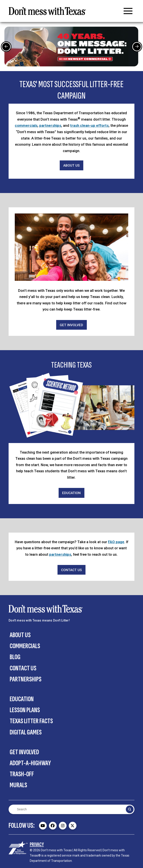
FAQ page (116, 542)
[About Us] (72, 165)
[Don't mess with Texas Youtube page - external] (43, 826)
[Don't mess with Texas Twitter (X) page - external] (73, 826)
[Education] (72, 493)
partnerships (50, 125)
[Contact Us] (72, 570)
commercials (26, 125)
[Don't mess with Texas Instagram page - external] (63, 826)
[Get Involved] (72, 325)
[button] (128, 11)
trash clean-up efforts (89, 125)
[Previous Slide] (6, 47)
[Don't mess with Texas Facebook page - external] (53, 826)
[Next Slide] (137, 47)
